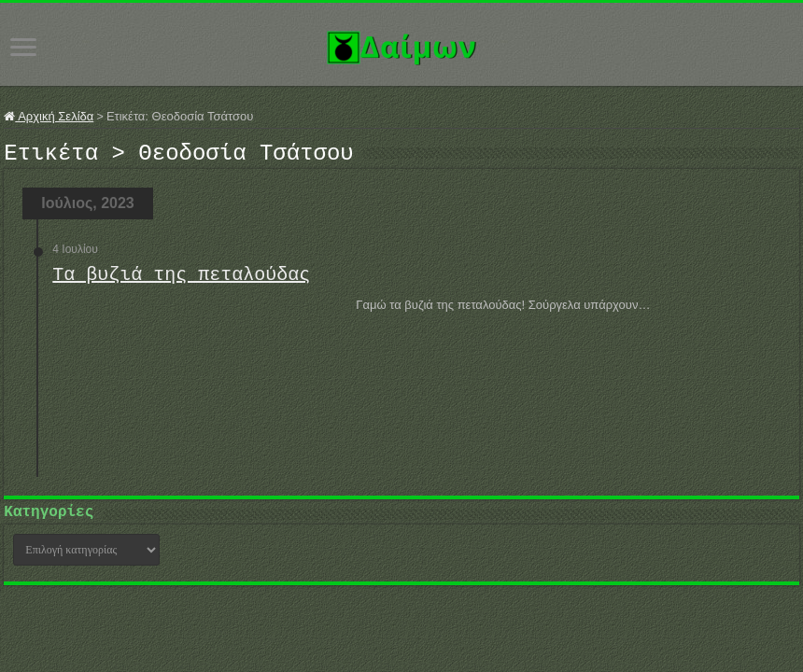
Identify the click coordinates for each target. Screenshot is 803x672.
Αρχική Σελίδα (49, 116)
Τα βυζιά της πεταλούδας (181, 280)
